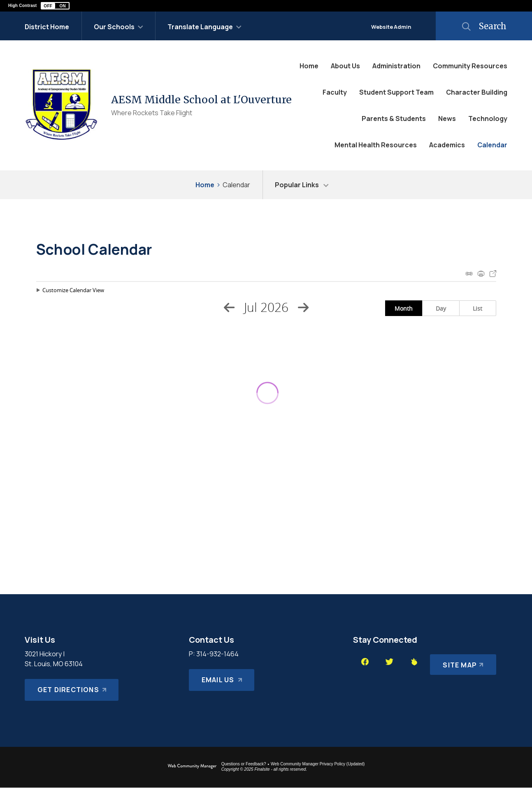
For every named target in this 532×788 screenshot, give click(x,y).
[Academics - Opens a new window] (447, 145)
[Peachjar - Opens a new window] (414, 662)
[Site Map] (462, 662)
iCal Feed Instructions (469, 274)
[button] (55, 6)
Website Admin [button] (391, 27)
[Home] (309, 66)
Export (493, 274)
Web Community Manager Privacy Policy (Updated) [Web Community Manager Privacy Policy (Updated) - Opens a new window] (318, 764)
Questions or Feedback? (244, 764)
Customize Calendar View (73, 290)
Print (481, 274)
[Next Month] (303, 307)
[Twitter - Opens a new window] (390, 662)
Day (441, 308)
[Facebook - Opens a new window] (365, 662)
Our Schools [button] (114, 27)
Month (404, 308)
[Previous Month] (229, 307)
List (477, 308)
